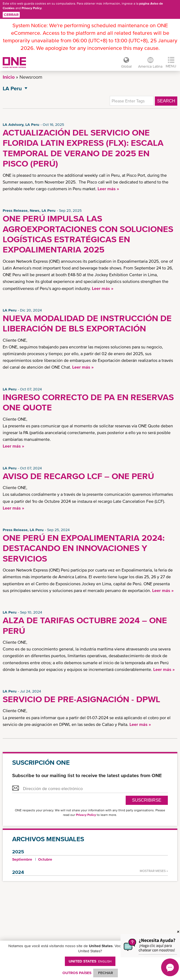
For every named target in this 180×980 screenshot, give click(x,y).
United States (90, 961)
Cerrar (11, 15)
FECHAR (106, 973)
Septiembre (22, 859)
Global (126, 66)
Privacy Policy (32, 8)
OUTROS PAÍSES (77, 973)
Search (166, 101)
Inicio (9, 77)
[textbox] (132, 101)
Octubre (45, 859)
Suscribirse (147, 800)
